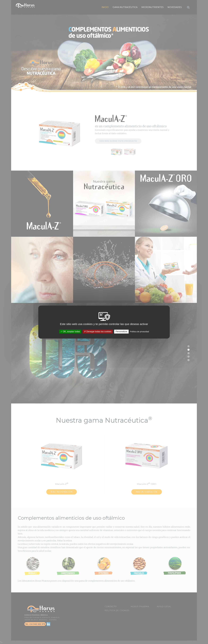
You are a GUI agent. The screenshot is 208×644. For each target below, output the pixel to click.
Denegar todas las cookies (98, 332)
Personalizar (121, 332)
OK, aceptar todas (70, 332)
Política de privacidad (139, 332)
